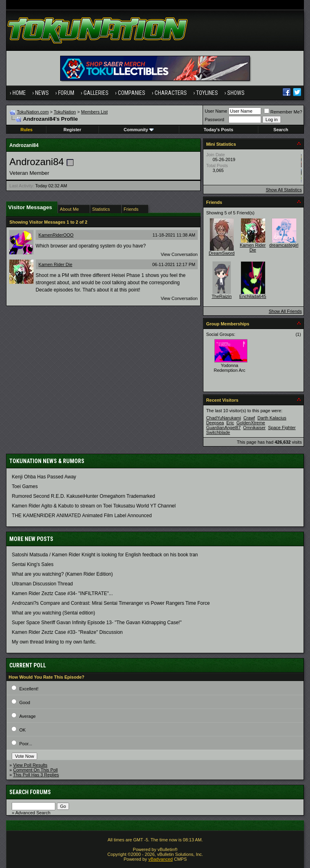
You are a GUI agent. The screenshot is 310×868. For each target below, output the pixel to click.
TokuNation (65, 112)
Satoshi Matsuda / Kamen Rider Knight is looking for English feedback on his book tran (105, 555)
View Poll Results (30, 765)
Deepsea (215, 423)
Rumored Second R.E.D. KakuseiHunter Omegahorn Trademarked (83, 496)
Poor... (26, 744)
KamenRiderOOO (56, 235)
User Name (216, 111)
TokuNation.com (33, 112)
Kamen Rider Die (55, 264)
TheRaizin (222, 296)
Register (72, 130)
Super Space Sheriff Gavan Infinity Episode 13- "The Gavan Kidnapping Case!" (97, 623)
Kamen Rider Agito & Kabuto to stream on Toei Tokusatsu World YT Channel (94, 506)
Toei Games (25, 486)
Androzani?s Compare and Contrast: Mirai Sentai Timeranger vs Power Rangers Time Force (111, 603)
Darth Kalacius (272, 418)
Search (281, 130)
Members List (94, 112)
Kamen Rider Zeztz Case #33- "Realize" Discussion (67, 632)
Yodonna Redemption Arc (230, 368)
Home (19, 93)
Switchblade (218, 432)
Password (214, 120)
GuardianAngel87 (224, 428)
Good (25, 702)
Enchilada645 (253, 296)
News (42, 93)
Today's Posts (218, 130)
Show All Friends (285, 311)
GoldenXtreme (251, 423)
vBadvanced (160, 859)
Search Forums (30, 792)
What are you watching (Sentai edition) (53, 613)
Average (28, 716)
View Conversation (179, 254)
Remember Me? (283, 112)
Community (139, 130)
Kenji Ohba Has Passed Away (44, 477)
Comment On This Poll (36, 770)
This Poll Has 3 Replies (36, 775)
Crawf (249, 418)
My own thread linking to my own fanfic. (54, 642)
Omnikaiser (254, 428)
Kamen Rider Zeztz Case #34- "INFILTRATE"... (62, 593)
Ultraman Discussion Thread (42, 584)
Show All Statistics (284, 190)
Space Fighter (282, 428)
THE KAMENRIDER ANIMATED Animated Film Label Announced (82, 516)
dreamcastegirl (284, 245)
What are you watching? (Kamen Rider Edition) (62, 574)
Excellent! (29, 689)
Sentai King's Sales (32, 564)
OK (23, 730)
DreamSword (222, 253)
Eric (230, 423)
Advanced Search (33, 813)
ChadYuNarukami (224, 418)
